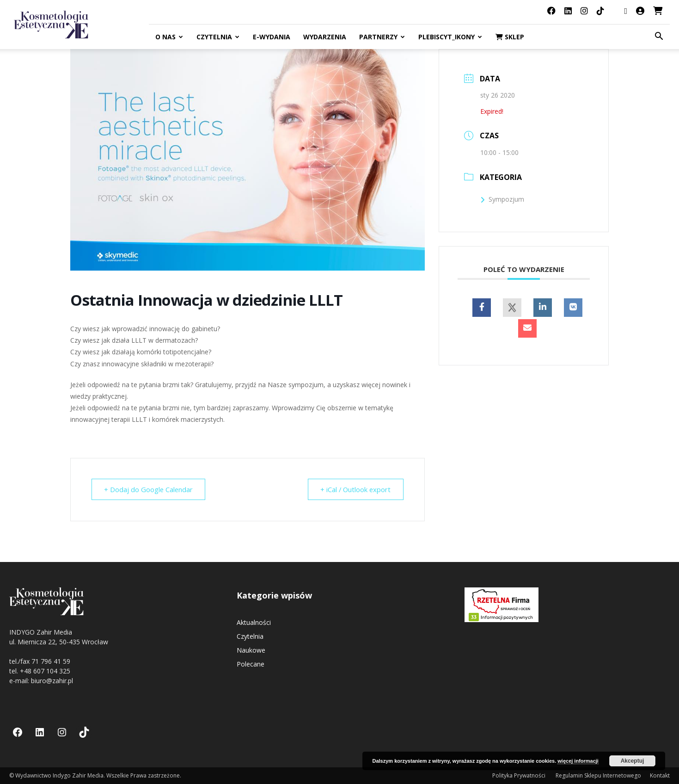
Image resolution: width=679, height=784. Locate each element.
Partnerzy (382, 37)
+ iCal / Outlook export (354, 489)
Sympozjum (502, 199)
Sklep (510, 37)
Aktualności (254, 622)
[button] (659, 37)
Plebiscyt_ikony (450, 37)
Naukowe (251, 650)
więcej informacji (578, 761)
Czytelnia (218, 37)
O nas (169, 37)
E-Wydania (272, 37)
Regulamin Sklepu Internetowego (598, 775)
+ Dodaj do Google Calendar (150, 489)
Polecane (251, 664)
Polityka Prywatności (520, 775)
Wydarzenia (325, 37)
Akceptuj (633, 761)
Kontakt (660, 775)
